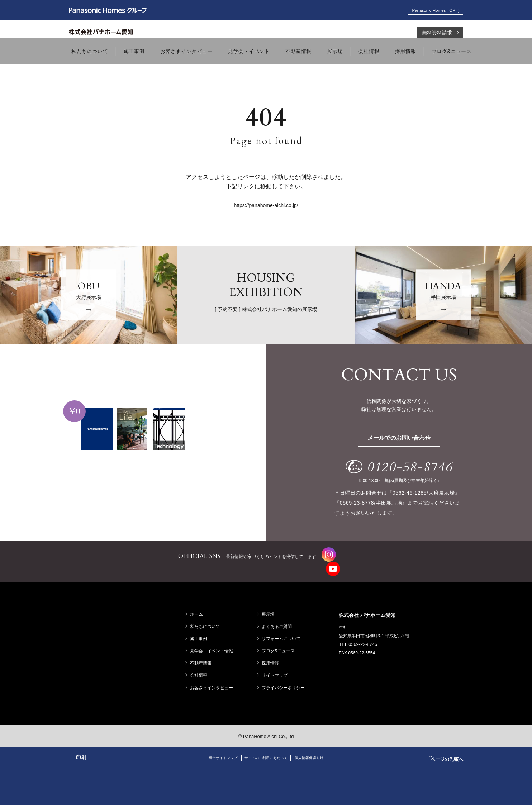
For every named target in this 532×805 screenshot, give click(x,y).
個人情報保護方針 (318, 751)
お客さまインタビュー (213, 681)
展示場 (270, 608)
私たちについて (207, 620)
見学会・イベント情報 (213, 644)
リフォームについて (283, 632)
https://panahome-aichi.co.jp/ (266, 208)
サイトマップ (276, 669)
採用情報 (272, 657)
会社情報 (200, 669)
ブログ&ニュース (280, 644)
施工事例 (200, 632)
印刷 (81, 751)
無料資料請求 (437, 35)
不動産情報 (203, 657)
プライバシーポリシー (285, 681)
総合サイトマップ (214, 751)
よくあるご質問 (279, 620)
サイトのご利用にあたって (266, 751)
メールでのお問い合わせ (410, 440)
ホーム (198, 608)
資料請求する (139, 502)
